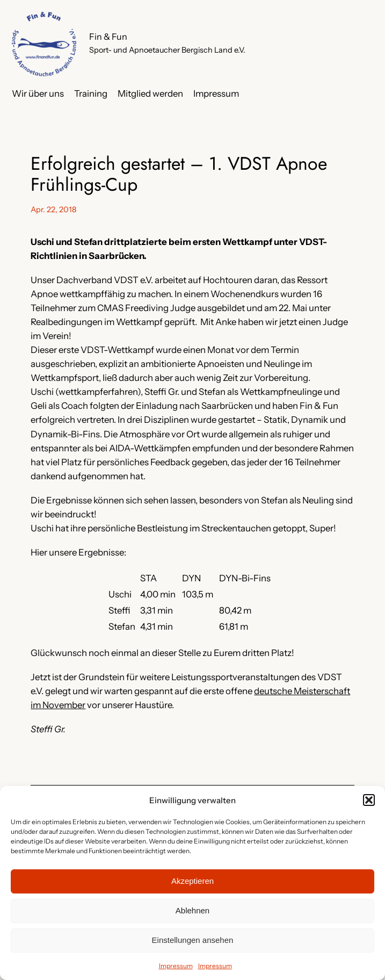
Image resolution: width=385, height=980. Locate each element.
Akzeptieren (192, 881)
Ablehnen (192, 910)
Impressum (176, 966)
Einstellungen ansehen (193, 940)
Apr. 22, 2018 (53, 210)
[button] (369, 800)
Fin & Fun (108, 37)
